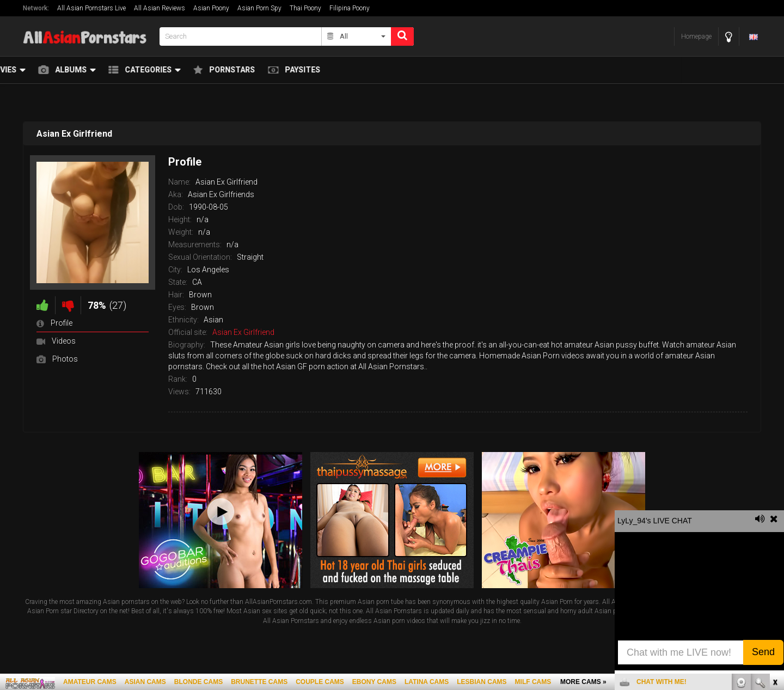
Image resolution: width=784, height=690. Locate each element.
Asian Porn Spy (259, 8)
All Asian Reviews (160, 8)
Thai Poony (305, 8)
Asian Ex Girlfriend (243, 332)
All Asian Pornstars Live (91, 8)
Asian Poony (211, 8)
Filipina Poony (350, 8)
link (774, 520)
